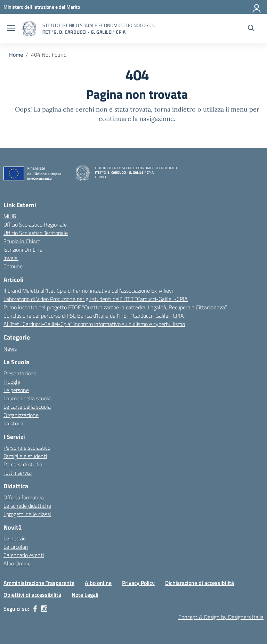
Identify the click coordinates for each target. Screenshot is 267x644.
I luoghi (12, 382)
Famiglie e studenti (25, 456)
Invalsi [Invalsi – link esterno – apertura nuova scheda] (11, 258)
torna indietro (175, 109)
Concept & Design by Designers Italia (221, 617)
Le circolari (16, 547)
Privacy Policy (138, 583)
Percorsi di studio (23, 464)
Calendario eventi (24, 555)
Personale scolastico (27, 448)
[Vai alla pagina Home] (16, 55)
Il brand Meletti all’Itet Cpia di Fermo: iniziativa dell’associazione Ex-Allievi (88, 291)
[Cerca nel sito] (251, 29)
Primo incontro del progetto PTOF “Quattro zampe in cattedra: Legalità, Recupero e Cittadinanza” (115, 307)
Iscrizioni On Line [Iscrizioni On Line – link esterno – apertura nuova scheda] (23, 250)
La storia (13, 423)
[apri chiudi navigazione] (11, 29)
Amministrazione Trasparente (39, 583)
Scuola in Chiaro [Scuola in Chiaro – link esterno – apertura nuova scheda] (22, 241)
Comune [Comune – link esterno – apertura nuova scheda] (13, 266)
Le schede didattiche (27, 506)
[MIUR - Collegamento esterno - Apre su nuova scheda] (42, 7)
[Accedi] (257, 7)
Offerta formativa (24, 497)
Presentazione (20, 373)
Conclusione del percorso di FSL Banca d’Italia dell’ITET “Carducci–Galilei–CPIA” (95, 316)
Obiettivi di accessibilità (32, 595)
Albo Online (17, 563)
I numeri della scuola (27, 398)
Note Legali (85, 595)
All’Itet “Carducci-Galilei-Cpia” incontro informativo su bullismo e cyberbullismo (94, 324)
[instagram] (44, 609)
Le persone (16, 390)
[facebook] (35, 609)
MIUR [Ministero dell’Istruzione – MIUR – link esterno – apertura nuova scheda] (10, 216)
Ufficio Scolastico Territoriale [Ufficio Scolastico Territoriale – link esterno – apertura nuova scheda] (36, 233)
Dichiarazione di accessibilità (200, 583)
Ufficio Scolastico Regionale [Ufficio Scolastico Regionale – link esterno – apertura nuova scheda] (35, 225)
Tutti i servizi (18, 473)
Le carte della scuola (27, 407)
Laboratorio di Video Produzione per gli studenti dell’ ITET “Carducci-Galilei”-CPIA (96, 299)
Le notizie (15, 538)
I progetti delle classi (27, 514)
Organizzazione (21, 415)
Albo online (98, 583)
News (10, 349)
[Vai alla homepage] (29, 29)
